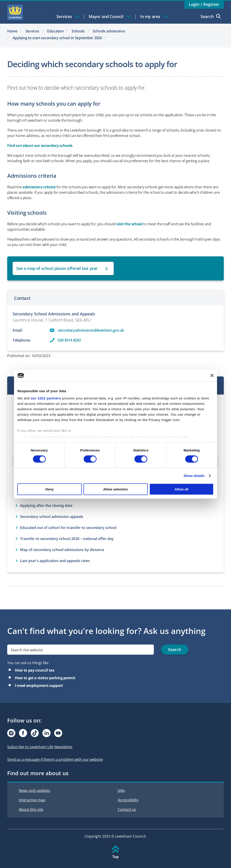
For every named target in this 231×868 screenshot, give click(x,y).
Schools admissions (109, 31)
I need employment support (39, 686)
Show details (194, 475)
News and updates (35, 791)
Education (55, 31)
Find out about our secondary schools (40, 146)
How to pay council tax (35, 670)
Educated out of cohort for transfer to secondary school (68, 528)
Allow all (181, 489)
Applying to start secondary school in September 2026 (57, 38)
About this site (31, 809)
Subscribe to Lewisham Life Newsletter (40, 747)
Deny (50, 489)
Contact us (127, 809)
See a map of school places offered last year (57, 268)
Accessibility (128, 800)
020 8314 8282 (69, 340)
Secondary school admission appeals (52, 517)
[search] (81, 650)
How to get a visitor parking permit (45, 678)
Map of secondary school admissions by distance (62, 550)
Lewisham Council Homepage (15, 12)
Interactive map (32, 800)
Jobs (121, 791)
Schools (78, 31)
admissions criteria (39, 187)
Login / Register (204, 4)
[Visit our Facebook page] (23, 733)
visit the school (129, 224)
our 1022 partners (46, 398)
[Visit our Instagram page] (11, 733)
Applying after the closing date (46, 506)
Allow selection (115, 489)
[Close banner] (212, 375)
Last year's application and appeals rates (55, 561)
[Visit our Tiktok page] (35, 733)
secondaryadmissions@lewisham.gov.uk (91, 330)
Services (32, 31)
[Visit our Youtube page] (58, 733)
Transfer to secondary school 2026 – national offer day (67, 539)
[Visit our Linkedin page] (46, 733)
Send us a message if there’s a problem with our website (55, 759)
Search (211, 16)
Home (12, 31)
